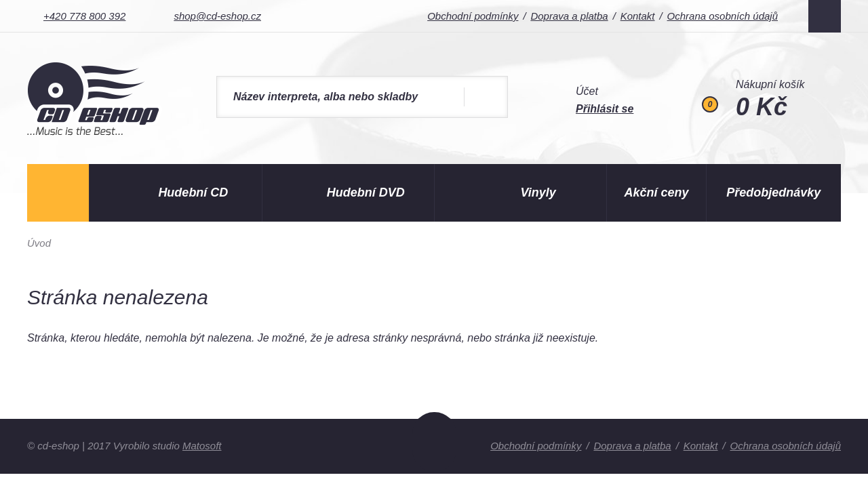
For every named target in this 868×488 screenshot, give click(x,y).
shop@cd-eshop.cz (217, 16)
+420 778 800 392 (84, 16)
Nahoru (434, 442)
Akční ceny (657, 192)
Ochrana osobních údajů (723, 16)
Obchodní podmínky (473, 16)
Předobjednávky (773, 192)
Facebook (825, 16)
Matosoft (202, 446)
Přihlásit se (605, 109)
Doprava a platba (569, 16)
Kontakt (638, 16)
